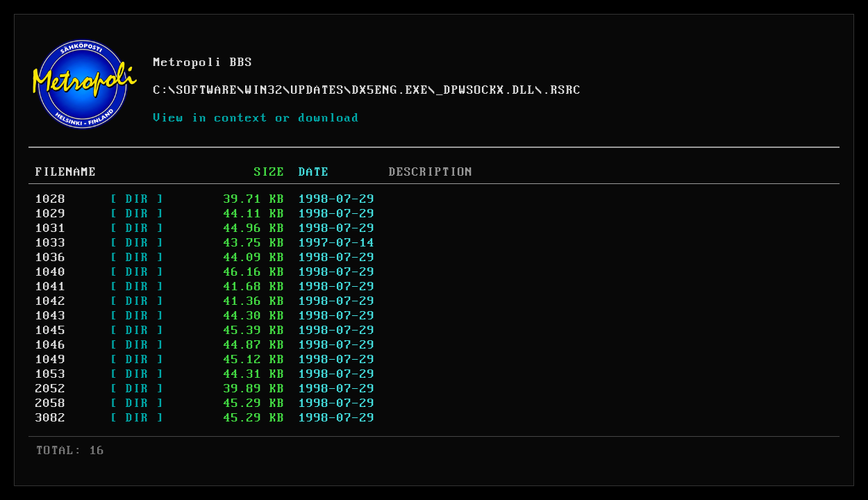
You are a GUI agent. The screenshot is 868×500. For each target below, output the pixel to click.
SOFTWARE (207, 90)
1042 (51, 301)
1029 (51, 214)
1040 (51, 272)
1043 (51, 316)
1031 (51, 228)
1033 (51, 243)
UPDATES (318, 90)
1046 (51, 345)
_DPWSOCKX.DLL (486, 90)
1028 (51, 199)
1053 (51, 374)
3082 (51, 418)
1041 (51, 287)
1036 (51, 258)
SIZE (269, 172)
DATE (314, 172)
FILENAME (66, 172)
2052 (51, 389)
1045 (51, 331)
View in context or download (257, 118)
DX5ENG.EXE (390, 90)
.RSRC (562, 90)
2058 (51, 403)
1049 (51, 360)
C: (161, 90)
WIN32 (264, 90)
